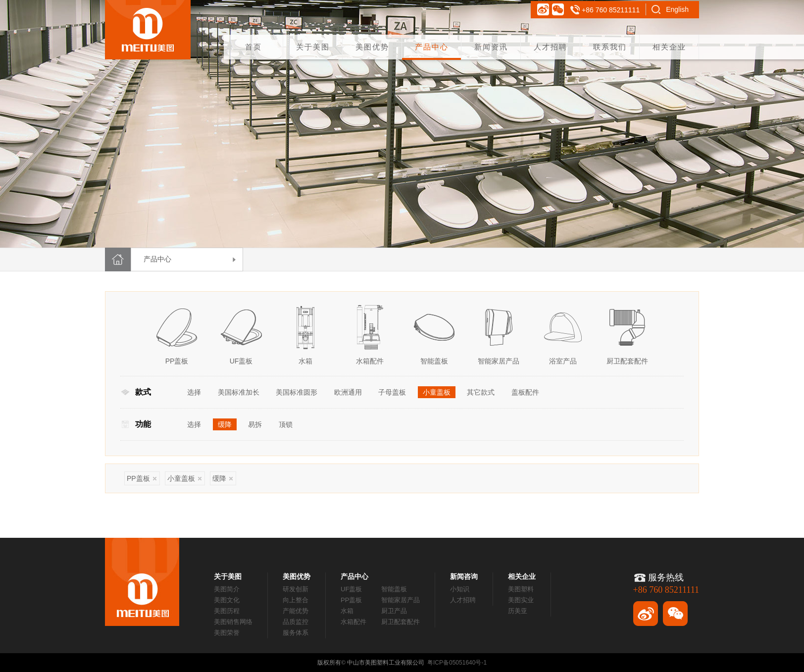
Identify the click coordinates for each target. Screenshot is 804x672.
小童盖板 (437, 392)
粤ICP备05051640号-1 (457, 663)
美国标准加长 (239, 392)
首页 (253, 47)
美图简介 (227, 589)
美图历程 (227, 611)
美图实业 (521, 600)
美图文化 (227, 600)
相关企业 (669, 47)
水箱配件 (353, 622)
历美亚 (518, 611)
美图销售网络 (233, 622)
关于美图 (313, 47)
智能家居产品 (401, 600)
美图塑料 (521, 589)
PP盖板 (142, 478)
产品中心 (432, 47)
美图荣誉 (227, 633)
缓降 (225, 424)
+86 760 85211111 (611, 10)
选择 (194, 392)
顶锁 (286, 424)
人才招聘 (551, 47)
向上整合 (296, 600)
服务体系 (296, 633)
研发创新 (296, 589)
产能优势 (296, 611)
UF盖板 (351, 589)
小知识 (460, 589)
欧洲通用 (348, 392)
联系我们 (610, 47)
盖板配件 (525, 392)
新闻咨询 (464, 576)
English (677, 9)
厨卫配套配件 (401, 622)
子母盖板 (392, 392)
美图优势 (372, 47)
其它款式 (481, 392)
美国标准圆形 (297, 392)
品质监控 (296, 622)
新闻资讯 (491, 47)
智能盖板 (394, 589)
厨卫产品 (394, 611)
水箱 (347, 611)
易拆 (255, 424)
